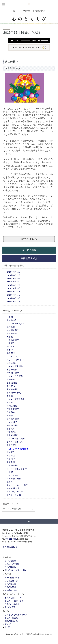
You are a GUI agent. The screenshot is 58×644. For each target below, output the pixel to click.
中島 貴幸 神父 (13, 389)
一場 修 (10, 317)
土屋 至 (10, 482)
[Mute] (39, 41)
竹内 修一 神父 (13, 373)
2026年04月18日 (14, 282)
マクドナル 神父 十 (15, 492)
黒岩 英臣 (11, 353)
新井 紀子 (11, 452)
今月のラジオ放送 (12, 564)
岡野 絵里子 (12, 334)
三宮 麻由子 (12, 363)
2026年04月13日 (14, 298)
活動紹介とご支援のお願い (16, 570)
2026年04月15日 (14, 292)
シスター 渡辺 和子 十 (16, 495)
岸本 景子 (11, 343)
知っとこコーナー (12, 581)
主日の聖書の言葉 (12, 578)
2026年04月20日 (14, 279)
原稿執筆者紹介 (29, 258)
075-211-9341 (11, 539)
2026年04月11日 (14, 302)
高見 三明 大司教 (14, 479)
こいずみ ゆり (13, 357)
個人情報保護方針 (10, 547)
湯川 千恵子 (12, 445)
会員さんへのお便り (13, 604)
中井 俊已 (11, 386)
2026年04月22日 (14, 272)
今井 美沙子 (12, 320)
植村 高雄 (11, 327)
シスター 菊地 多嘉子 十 (17, 469)
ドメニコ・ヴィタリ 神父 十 (18, 485)
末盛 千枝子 (12, 370)
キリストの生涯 (11, 618)
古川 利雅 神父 (13, 409)
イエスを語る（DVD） (14, 598)
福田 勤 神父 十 (13, 488)
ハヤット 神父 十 (14, 475)
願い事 (7, 627)
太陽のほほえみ (11, 621)
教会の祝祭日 (10, 587)
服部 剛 (10, 402)
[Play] (12, 41)
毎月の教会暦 (10, 584)
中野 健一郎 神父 (14, 393)
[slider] (25, 41)
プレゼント (9, 624)
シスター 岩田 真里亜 (16, 324)
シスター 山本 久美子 (16, 439)
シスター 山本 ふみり (16, 442)
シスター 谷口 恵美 (15, 376)
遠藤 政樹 (11, 462)
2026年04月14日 (14, 295)
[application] (29, 41)
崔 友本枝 (11, 379)
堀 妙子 (10, 416)
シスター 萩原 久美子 (16, 399)
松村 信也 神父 (13, 426)
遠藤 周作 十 (12, 459)
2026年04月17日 (14, 285)
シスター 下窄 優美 (15, 366)
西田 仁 (10, 396)
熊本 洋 (10, 350)
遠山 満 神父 (12, 383)
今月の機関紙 (10, 567)
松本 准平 (11, 429)
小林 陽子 (11, 472)
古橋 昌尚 (11, 412)
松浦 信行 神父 (13, 419)
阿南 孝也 (11, 456)
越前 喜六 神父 (13, 330)
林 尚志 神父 (12, 406)
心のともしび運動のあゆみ (16, 615)
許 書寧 (10, 347)
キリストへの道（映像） (15, 601)
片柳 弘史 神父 (13, 340)
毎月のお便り (10, 607)
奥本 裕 (10, 337)
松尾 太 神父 (12, 422)
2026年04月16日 (14, 288)
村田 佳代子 (12, 432)
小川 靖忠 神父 (13, 466)
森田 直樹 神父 (13, 435)
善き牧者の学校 (11, 590)
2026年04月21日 (14, 275)
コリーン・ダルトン (15, 360)
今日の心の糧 (29, 250)
